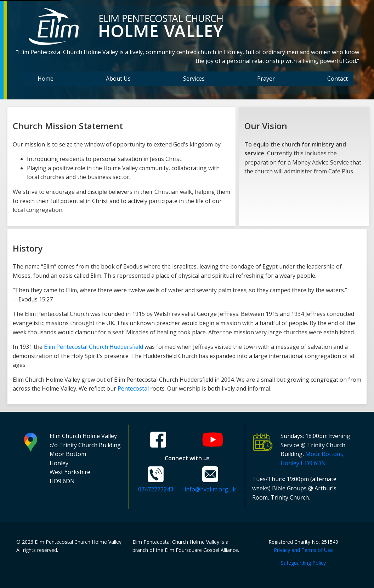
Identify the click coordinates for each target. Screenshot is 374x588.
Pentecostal (133, 388)
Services (194, 79)
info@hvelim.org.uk (210, 489)
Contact (338, 79)
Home (46, 79)
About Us (118, 79)
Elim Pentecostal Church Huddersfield (93, 347)
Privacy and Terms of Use (303, 550)
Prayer (266, 79)
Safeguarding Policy (303, 563)
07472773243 (156, 489)
